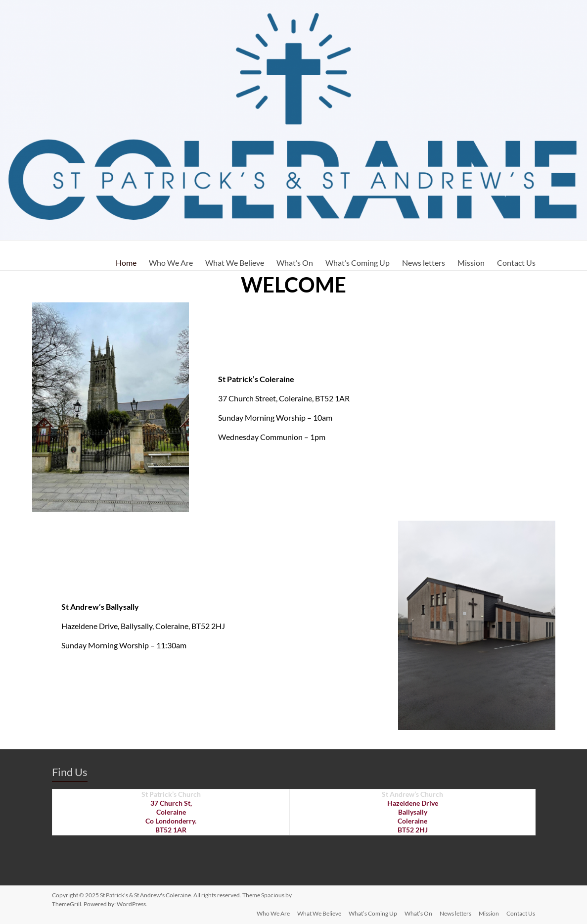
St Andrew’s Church (412, 794)
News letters (424, 263)
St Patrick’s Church (171, 794)
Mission (471, 263)
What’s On (295, 263)
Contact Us (516, 263)
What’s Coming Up (358, 263)
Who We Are (171, 263)
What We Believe (235, 263)
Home (126, 263)
